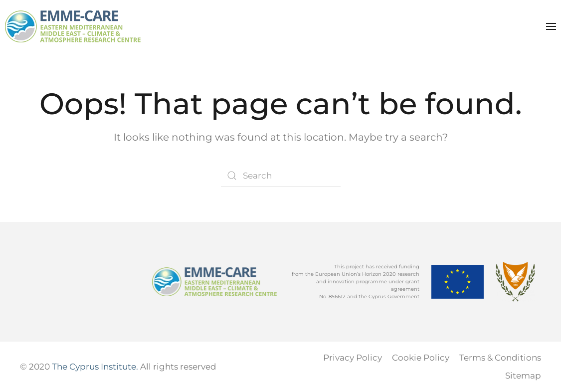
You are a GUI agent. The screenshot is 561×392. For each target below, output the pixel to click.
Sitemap (523, 376)
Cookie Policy (421, 358)
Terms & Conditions (500, 358)
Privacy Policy (353, 358)
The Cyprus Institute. (95, 367)
